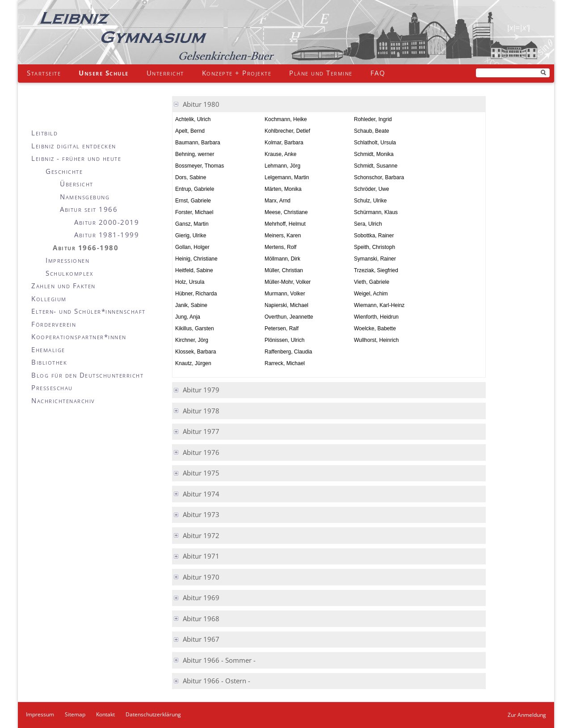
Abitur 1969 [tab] (201, 598)
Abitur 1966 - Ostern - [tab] (217, 681)
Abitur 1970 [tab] (201, 577)
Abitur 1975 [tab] (201, 473)
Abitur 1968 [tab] (201, 619)
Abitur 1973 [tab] (201, 514)
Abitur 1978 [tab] (201, 411)
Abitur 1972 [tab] (201, 535)
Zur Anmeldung (527, 715)
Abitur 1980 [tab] (201, 104)
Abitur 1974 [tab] (201, 494)
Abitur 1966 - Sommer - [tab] (219, 660)
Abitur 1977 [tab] (201, 431)
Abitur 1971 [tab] (201, 556)
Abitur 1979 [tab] (201, 390)
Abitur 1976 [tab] (201, 452)
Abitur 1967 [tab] (201, 639)
